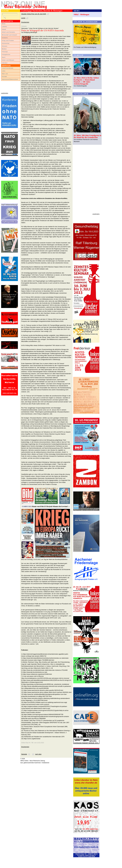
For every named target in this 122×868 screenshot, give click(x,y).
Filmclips (5, 52)
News (4, 24)
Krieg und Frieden (8, 40)
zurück (23, 18)
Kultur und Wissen (8, 60)
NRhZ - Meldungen (81, 14)
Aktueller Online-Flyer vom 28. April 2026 (34, 14)
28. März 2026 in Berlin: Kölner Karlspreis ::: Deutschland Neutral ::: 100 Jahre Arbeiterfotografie (86, 81)
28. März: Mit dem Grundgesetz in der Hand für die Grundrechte (88, 136)
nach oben (38, 754)
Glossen (5, 46)
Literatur (5, 63)
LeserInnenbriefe (7, 68)
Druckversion (25, 22)
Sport (4, 57)
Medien (4, 49)
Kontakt (4, 77)
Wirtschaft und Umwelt (9, 35)
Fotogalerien (6, 54)
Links (4, 71)
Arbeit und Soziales (8, 32)
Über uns (5, 74)
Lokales (4, 27)
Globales (5, 38)
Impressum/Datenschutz (10, 79)
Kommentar (6, 43)
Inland (4, 29)
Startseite (24, 754)
